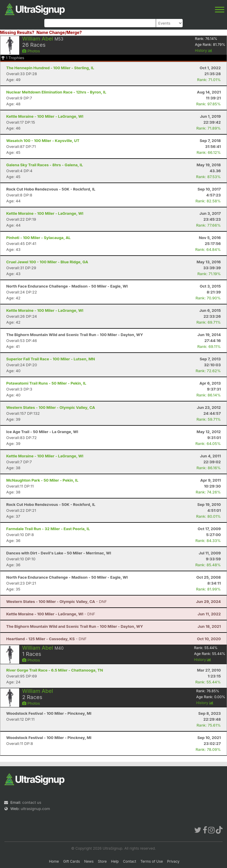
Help (115, 861)
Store (102, 861)
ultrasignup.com (35, 809)
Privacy (173, 861)
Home (54, 861)
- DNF (57, 601)
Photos (31, 51)
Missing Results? (17, 32)
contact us (32, 802)
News (89, 861)
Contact (130, 861)
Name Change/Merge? (59, 32)
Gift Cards (72, 861)
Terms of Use (152, 861)
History (204, 50)
